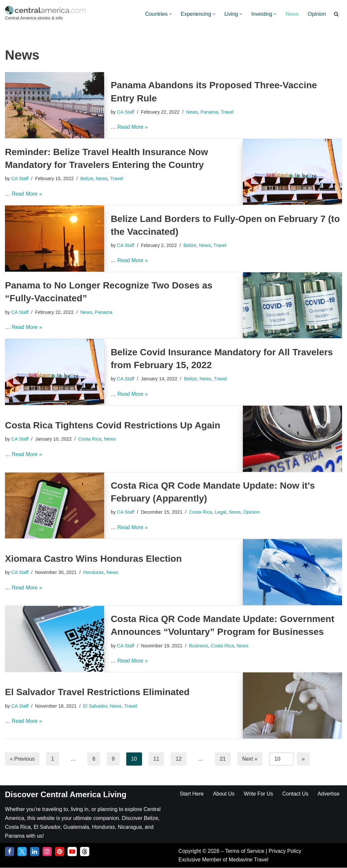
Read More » (133, 127)
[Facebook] (10, 852)
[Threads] (85, 852)
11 (157, 759)
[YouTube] (72, 852)
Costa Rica (90, 439)
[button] (170, 14)
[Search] (336, 14)
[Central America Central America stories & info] (45, 14)
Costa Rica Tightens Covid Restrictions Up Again (113, 425)
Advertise (329, 794)
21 (223, 759)
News (292, 14)
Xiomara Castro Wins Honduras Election (93, 559)
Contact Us (296, 794)
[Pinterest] (60, 852)
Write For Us (259, 794)
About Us (224, 794)
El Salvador (95, 706)
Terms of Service (246, 851)
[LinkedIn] (35, 852)
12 (179, 759)
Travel (228, 112)
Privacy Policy (285, 851)
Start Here (192, 794)
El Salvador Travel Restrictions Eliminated (97, 692)
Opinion (317, 14)
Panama (210, 112)
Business (199, 645)
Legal (221, 512)
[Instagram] (47, 852)
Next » (250, 759)
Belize (87, 178)
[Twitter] (22, 852)
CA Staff (126, 112)
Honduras (94, 572)
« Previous (22, 759)
